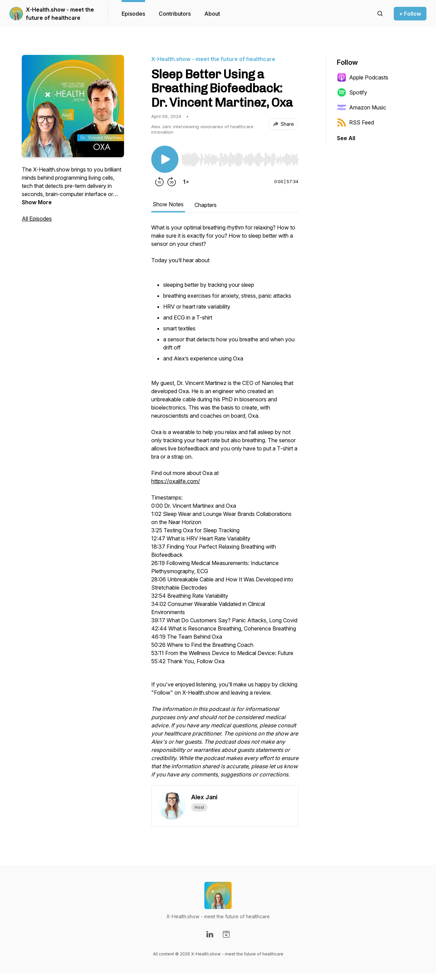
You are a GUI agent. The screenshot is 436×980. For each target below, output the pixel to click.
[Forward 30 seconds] (172, 182)
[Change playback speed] (186, 182)
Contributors (175, 14)
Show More (37, 202)
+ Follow (410, 14)
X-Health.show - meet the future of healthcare (60, 14)
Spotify (352, 92)
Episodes (133, 14)
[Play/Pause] (165, 159)
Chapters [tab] (206, 205)
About (212, 14)
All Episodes (37, 219)
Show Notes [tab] (168, 204)
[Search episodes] (380, 14)
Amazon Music (362, 107)
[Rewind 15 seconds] (159, 182)
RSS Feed (355, 122)
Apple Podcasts (363, 77)
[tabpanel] (225, 504)
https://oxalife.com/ (176, 481)
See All (346, 138)
